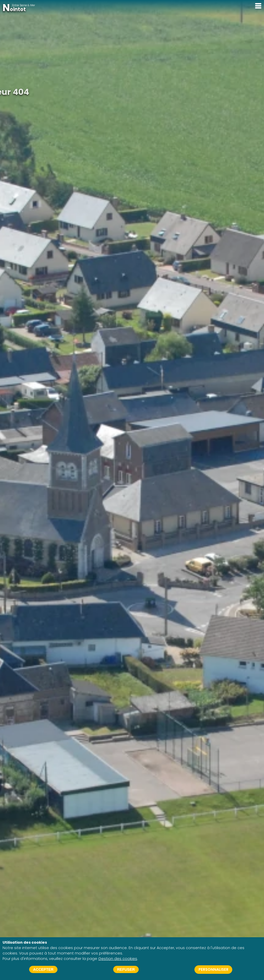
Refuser (126, 969)
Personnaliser (213, 969)
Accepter (43, 969)
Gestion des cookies (118, 959)
